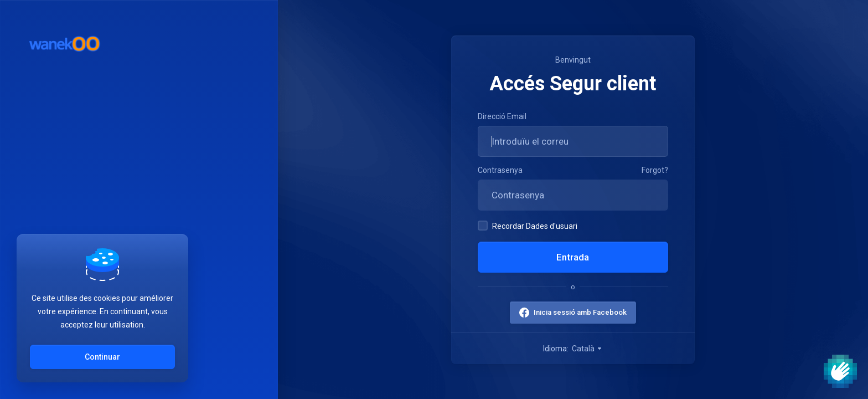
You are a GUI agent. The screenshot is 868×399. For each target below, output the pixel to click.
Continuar (102, 357)
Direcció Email (502, 116)
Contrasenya (500, 170)
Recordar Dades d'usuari (528, 226)
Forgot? (655, 170)
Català (587, 349)
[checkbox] (483, 226)
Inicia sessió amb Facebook (580, 312)
